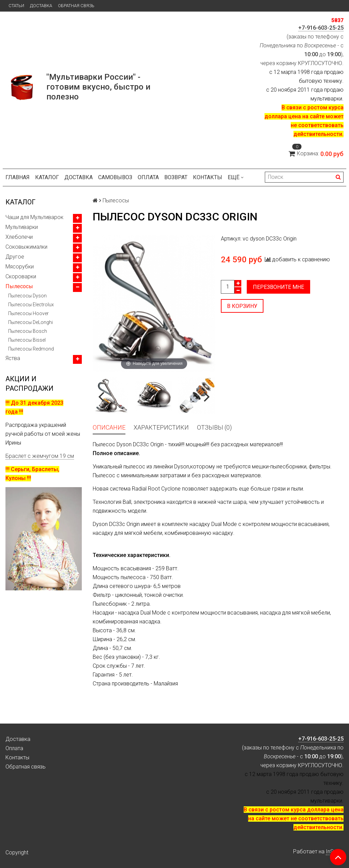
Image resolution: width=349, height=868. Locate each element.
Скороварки (21, 276)
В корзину (242, 306)
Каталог (47, 177)
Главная (18, 177)
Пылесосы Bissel (27, 340)
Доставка (41, 6)
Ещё (236, 177)
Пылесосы (19, 286)
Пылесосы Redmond (31, 349)
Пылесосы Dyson (27, 296)
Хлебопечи (19, 237)
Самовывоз (115, 177)
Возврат (176, 177)
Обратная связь (76, 6)
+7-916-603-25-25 (321, 28)
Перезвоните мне (278, 287)
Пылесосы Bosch (28, 331)
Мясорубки (20, 267)
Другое (15, 257)
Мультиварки (22, 227)
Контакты (208, 177)
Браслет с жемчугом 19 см (40, 456)
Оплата (148, 177)
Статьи (16, 6)
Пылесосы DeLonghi (31, 322)
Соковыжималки (26, 247)
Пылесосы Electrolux (31, 305)
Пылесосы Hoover (28, 313)
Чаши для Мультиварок (34, 217)
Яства (13, 358)
